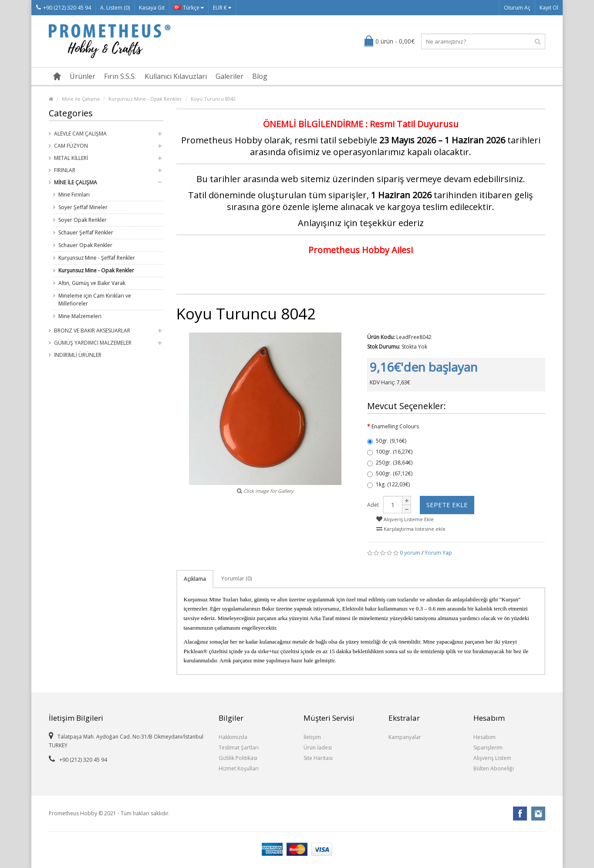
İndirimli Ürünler (78, 355)
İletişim (312, 737)
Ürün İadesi (318, 748)
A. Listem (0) (115, 8)
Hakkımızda (233, 737)
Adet (373, 505)
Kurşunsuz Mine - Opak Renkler (145, 99)
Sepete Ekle (447, 505)
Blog (260, 76)
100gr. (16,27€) (390, 452)
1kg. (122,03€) (388, 484)
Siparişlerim (488, 748)
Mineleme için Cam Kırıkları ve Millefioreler (95, 300)
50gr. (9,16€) (387, 441)
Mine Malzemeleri (80, 316)
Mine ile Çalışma (81, 99)
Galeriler (229, 76)
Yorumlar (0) (236, 578)
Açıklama (195, 579)
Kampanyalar (405, 737)
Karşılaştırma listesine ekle (411, 529)
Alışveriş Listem (492, 758)
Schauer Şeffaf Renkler (86, 232)
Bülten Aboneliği (494, 768)
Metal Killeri (71, 158)
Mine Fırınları (74, 195)
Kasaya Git (152, 8)
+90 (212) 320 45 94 (64, 8)
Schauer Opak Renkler (85, 245)
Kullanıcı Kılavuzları (176, 76)
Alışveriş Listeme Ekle (405, 519)
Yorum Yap (438, 553)
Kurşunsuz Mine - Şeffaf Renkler (97, 258)
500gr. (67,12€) (390, 473)
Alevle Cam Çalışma (80, 134)
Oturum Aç (517, 8)
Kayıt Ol (549, 8)
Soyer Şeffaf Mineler (83, 207)
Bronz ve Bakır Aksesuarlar (92, 331)
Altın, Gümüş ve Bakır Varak (92, 283)
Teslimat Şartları (239, 748)
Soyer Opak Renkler (83, 220)
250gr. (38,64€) (390, 463)
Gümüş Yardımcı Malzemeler (93, 343)
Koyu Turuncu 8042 (213, 99)
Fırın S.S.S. (120, 76)
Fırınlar (65, 170)
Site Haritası (318, 758)
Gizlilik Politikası (238, 758)
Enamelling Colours (395, 426)
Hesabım (484, 737)
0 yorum (410, 553)
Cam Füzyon (71, 146)
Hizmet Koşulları (239, 768)
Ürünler (83, 76)
